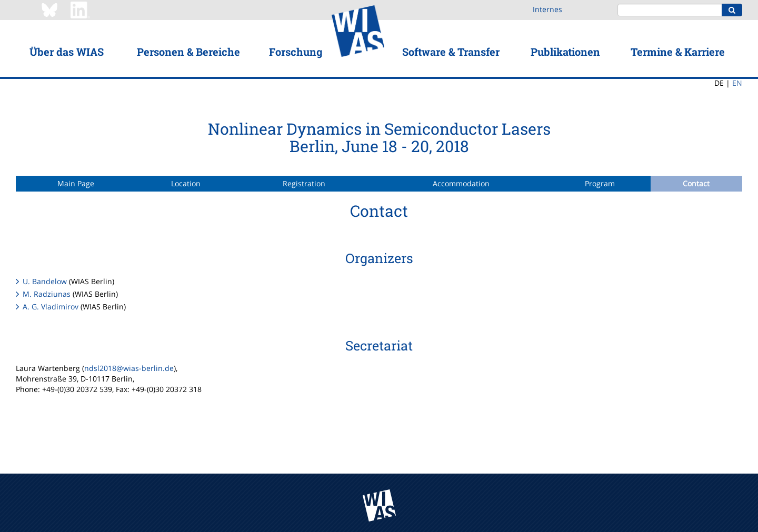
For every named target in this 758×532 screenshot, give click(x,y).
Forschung (296, 52)
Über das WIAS (67, 52)
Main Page (76, 183)
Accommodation (461, 183)
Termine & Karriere (678, 52)
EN (737, 83)
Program (600, 183)
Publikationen (565, 52)
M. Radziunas (47, 294)
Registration (304, 183)
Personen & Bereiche (188, 52)
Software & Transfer (451, 52)
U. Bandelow (45, 281)
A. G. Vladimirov (51, 307)
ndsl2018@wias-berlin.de (129, 368)
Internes (547, 9)
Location (186, 183)
